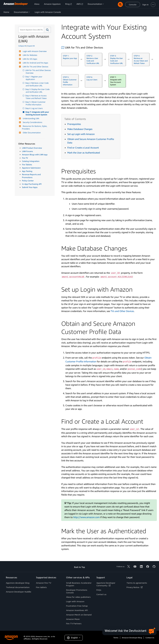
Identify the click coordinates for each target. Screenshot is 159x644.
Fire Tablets (27, 165)
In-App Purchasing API (32, 184)
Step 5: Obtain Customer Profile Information (36, 103)
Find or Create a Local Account (83, 148)
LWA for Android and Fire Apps (35, 63)
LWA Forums (27, 151)
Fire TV (25, 158)
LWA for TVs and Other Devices (35, 67)
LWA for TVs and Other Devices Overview (38, 72)
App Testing (27, 171)
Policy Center (28, 181)
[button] (47, 30)
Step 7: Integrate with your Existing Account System (38, 113)
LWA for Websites (30, 55)
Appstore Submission (31, 168)
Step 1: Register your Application (34, 78)
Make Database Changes (80, 129)
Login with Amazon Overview (34, 51)
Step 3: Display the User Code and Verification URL (38, 91)
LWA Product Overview (32, 148)
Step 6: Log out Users (34, 108)
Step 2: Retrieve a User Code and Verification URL (37, 84)
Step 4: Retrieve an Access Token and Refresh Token (36, 97)
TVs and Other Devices (122, 311)
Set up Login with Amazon (81, 134)
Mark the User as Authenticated (84, 153)
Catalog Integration (31, 161)
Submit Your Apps (30, 187)
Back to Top (79, 567)
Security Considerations (32, 122)
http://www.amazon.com (86, 517)
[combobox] (31, 30)
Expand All (31, 46)
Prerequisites (74, 124)
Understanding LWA (31, 119)
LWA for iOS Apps (30, 59)
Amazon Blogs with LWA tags (35, 155)
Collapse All (22, 46)
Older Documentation (31, 133)
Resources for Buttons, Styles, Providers (35, 127)
